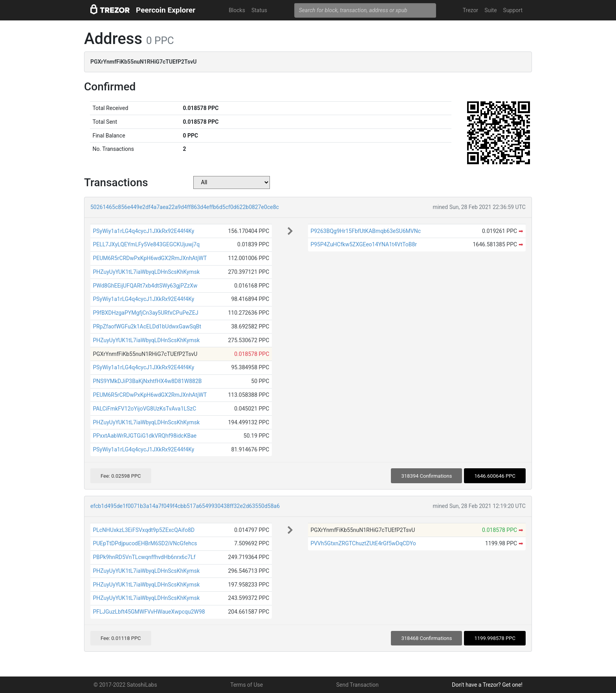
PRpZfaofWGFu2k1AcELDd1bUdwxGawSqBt (147, 326)
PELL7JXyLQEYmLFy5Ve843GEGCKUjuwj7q (146, 244)
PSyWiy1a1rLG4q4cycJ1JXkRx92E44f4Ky (143, 231)
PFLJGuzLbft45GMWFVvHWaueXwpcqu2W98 (149, 612)
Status (259, 10)
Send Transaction (357, 685)
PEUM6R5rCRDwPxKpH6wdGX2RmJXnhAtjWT (150, 258)
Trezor (470, 10)
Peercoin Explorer (166, 10)
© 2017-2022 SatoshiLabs (125, 685)
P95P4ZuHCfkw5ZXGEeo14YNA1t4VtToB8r (364, 244)
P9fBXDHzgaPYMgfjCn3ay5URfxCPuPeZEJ (145, 313)
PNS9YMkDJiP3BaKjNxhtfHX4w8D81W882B (147, 381)
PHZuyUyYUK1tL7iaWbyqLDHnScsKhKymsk (146, 272)
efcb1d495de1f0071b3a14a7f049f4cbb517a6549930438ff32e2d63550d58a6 (185, 506)
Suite (490, 10)
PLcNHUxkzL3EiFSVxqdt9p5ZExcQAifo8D (144, 530)
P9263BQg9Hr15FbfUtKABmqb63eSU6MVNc (366, 231)
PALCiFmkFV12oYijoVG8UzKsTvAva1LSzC (144, 409)
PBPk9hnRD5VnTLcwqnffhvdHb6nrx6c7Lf (144, 557)
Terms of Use (247, 685)
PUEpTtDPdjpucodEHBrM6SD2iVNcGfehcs (145, 543)
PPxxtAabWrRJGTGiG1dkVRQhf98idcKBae (145, 436)
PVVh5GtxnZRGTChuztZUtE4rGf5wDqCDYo (363, 543)
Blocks (237, 10)
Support (513, 10)
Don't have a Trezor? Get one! (487, 685)
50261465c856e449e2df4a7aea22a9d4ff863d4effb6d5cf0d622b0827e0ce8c (185, 207)
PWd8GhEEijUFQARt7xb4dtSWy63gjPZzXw (145, 286)
